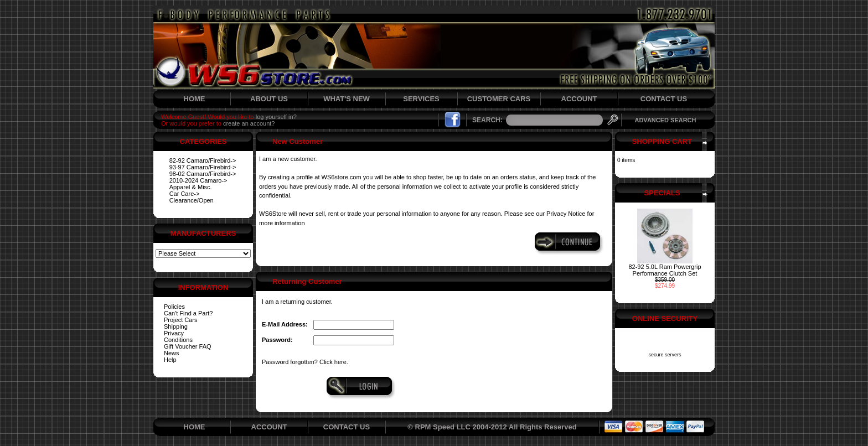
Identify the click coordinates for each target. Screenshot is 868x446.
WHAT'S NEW (347, 99)
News (172, 353)
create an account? (249, 123)
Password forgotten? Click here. (305, 362)
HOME (195, 99)
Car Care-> (185, 194)
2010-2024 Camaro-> (198, 180)
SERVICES (421, 99)
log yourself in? (276, 117)
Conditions (178, 340)
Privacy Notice (566, 214)
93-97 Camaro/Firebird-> (203, 167)
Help (170, 360)
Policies (174, 307)
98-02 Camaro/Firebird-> (203, 174)
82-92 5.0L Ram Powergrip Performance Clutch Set (665, 270)
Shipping (176, 326)
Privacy (174, 333)
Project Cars (181, 320)
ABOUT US (269, 99)
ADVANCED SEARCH (665, 120)
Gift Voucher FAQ (188, 346)
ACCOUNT (579, 99)
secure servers (665, 355)
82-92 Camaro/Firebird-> (203, 160)
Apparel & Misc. (191, 187)
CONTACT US (664, 99)
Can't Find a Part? (188, 313)
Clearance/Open (192, 200)
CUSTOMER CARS (499, 99)
